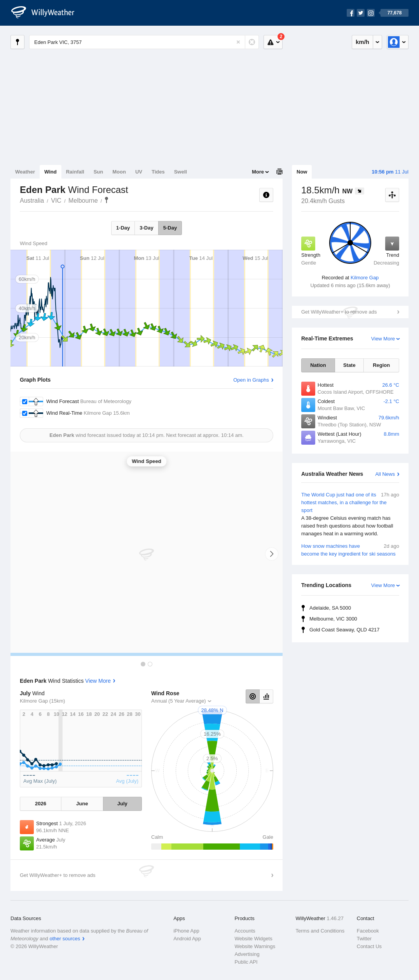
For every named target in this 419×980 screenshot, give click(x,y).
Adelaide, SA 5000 (330, 608)
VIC (56, 201)
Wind (51, 172)
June (82, 804)
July (122, 804)
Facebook (368, 931)
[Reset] (238, 42)
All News (385, 474)
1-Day (123, 228)
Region (381, 365)
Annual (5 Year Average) (179, 701)
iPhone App (186, 931)
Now (302, 172)
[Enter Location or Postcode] (144, 42)
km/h (362, 42)
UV (139, 172)
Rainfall (75, 172)
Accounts (245, 931)
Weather (25, 172)
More (258, 172)
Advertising (247, 954)
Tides (158, 172)
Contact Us (369, 946)
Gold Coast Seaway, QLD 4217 (344, 630)
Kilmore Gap (365, 278)
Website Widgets (253, 939)
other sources (65, 939)
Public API (246, 962)
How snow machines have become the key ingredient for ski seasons (350, 550)
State (349, 365)
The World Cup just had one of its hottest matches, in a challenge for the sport (350, 514)
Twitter (364, 939)
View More (383, 339)
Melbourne (83, 201)
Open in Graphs (251, 380)
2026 (41, 804)
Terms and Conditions (320, 931)
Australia (32, 201)
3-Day (146, 228)
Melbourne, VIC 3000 (333, 619)
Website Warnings (255, 946)
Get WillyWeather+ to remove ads (339, 312)
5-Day (170, 228)
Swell (181, 172)
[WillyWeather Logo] (47, 13)
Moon (119, 172)
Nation (318, 365)
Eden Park (106, 200)
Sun (99, 172)
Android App (187, 939)
